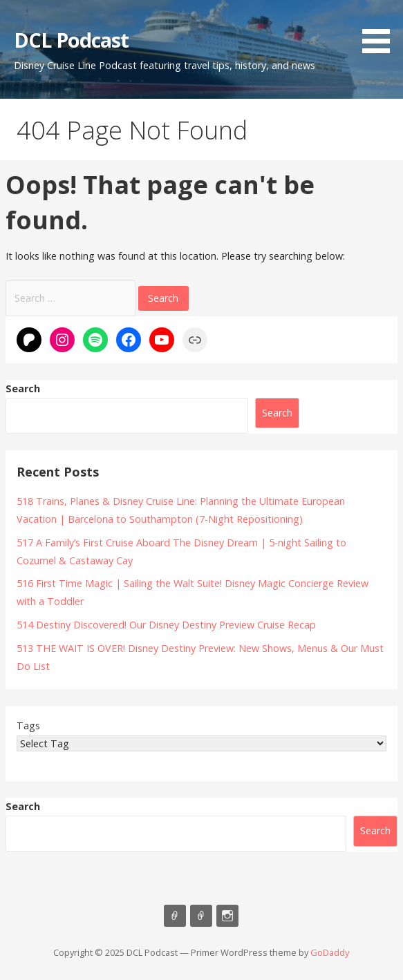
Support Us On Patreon (201, 916)
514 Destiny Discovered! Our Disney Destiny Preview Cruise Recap (166, 625)
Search (23, 388)
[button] (381, 29)
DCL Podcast (72, 40)
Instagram (227, 916)
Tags (28, 726)
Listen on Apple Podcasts (175, 916)
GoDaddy (330, 952)
